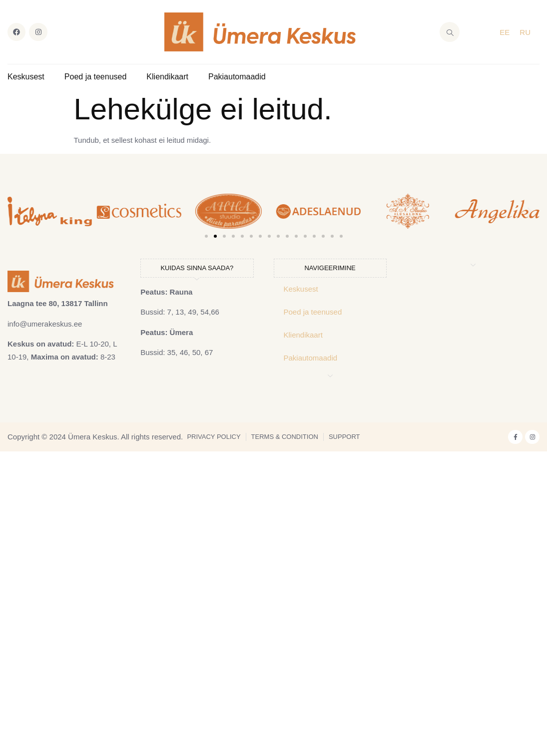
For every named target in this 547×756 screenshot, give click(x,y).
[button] (17, 211)
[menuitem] (505, 32)
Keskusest (26, 77)
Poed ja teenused (96, 77)
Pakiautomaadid (237, 77)
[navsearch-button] (450, 32)
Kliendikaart (167, 77)
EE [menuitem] (505, 32)
